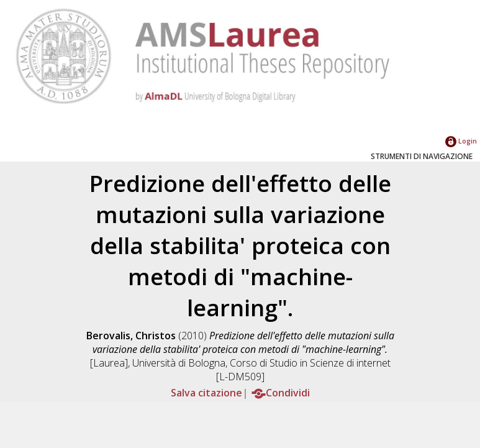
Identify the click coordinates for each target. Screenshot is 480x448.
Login (461, 141)
